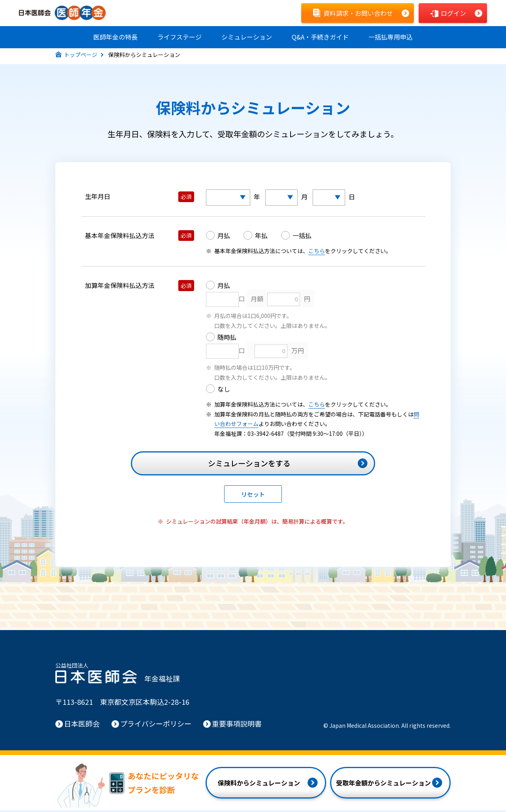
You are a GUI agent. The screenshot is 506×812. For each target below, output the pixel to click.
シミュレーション (247, 37)
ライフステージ (179, 37)
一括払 (302, 237)
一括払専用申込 (391, 37)
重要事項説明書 (237, 725)
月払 (224, 237)
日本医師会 (82, 725)
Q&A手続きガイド (320, 37)
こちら (317, 252)
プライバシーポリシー (156, 725)
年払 (261, 237)
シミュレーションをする (249, 465)
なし (224, 390)
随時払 (227, 339)
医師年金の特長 (115, 37)
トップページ (81, 56)
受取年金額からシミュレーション (383, 784)
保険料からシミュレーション (259, 784)
